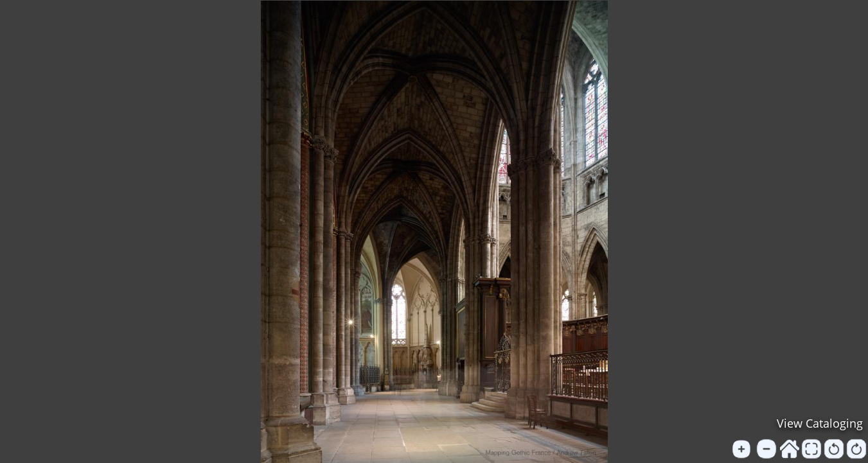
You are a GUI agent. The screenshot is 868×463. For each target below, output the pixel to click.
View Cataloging (820, 423)
